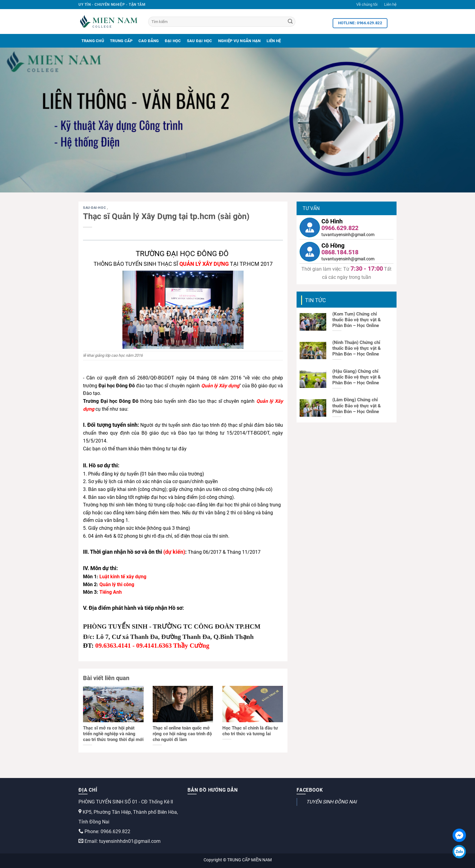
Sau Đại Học (200, 41)
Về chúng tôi (367, 4)
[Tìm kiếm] (222, 22)
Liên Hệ (274, 41)
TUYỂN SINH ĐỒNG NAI (331, 802)
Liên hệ (390, 4)
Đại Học (173, 41)
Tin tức (316, 300)
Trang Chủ (93, 41)
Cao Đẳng (149, 41)
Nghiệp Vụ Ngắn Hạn (239, 41)
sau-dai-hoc (95, 208)
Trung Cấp (121, 41)
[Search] (290, 22)
